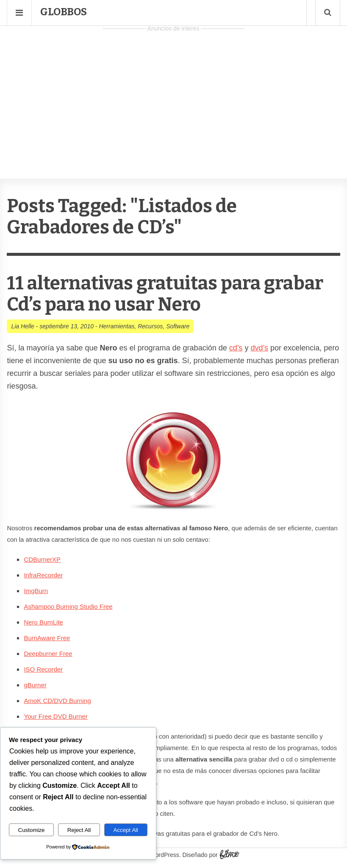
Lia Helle (22, 326)
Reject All (79, 830)
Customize (32, 830)
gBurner (35, 685)
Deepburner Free (48, 654)
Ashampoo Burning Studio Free (68, 606)
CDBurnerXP (42, 559)
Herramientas (117, 326)
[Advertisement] (173, 94)
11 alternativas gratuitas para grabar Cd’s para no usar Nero (165, 294)
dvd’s (259, 348)
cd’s (236, 348)
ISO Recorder (43, 669)
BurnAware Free (47, 638)
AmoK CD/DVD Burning (57, 701)
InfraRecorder (43, 575)
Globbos (64, 12)
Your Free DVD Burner (56, 716)
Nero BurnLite (43, 622)
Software (178, 326)
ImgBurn (36, 591)
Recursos (150, 326)
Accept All (126, 830)
